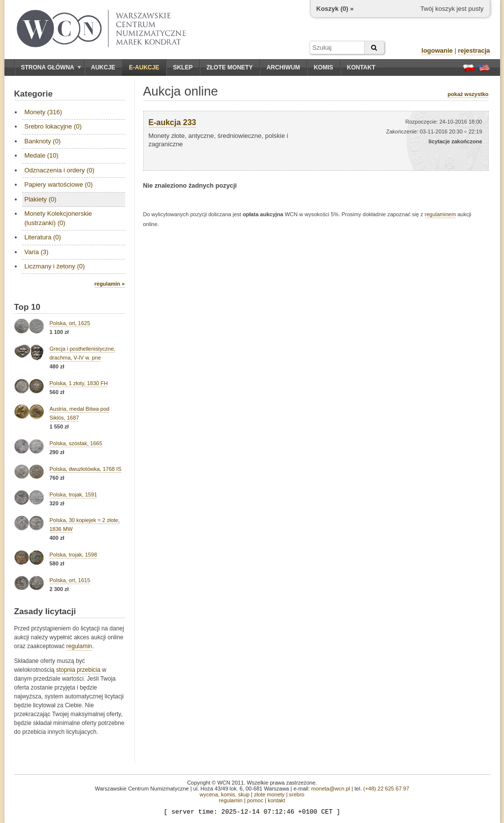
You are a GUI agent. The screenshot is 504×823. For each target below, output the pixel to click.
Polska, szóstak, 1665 (76, 443)
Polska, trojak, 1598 (74, 555)
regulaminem (441, 214)
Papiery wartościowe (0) (59, 184)
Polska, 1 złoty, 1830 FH (79, 383)
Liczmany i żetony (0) (55, 266)
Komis (323, 67)
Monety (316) (44, 112)
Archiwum (283, 67)
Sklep (183, 67)
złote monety (269, 794)
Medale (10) (42, 155)
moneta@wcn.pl (331, 789)
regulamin (79, 646)
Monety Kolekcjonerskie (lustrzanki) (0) (58, 218)
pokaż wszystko (468, 94)
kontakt (276, 800)
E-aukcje (144, 67)
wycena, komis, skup (224, 794)
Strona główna (51, 67)
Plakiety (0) (41, 199)
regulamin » (110, 284)
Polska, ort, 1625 (70, 323)
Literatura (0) (43, 237)
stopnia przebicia (78, 670)
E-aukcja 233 (173, 122)
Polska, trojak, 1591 (74, 494)
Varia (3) (37, 252)
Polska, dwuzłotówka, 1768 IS (86, 469)
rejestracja (474, 50)
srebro (297, 794)
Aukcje (103, 67)
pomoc (255, 800)
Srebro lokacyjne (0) (53, 126)
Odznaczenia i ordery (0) (60, 170)
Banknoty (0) (43, 141)
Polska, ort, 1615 (70, 580)
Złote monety (229, 67)
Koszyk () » (335, 9)
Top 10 (28, 307)
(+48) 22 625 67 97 (386, 789)
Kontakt (361, 67)
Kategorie (33, 94)
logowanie (437, 50)
